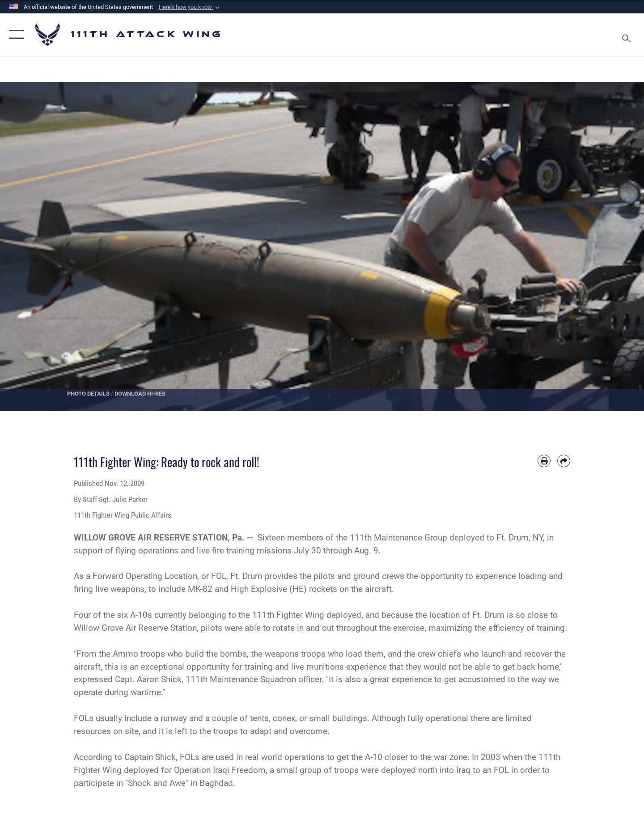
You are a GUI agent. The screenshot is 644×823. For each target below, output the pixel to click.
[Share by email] (564, 461)
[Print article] (544, 461)
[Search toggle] (628, 35)
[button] (190, 7)
